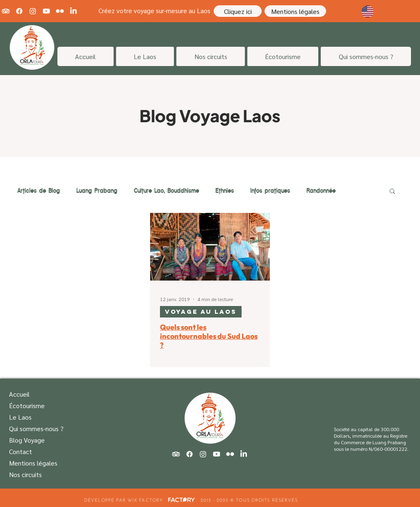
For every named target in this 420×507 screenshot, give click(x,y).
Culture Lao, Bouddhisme (166, 191)
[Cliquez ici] (238, 11)
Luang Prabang (97, 191)
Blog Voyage (27, 440)
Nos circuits (25, 474)
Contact (21, 451)
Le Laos (20, 417)
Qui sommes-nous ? (36, 428)
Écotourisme (27, 405)
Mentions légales (33, 463)
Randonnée (321, 191)
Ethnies (225, 191)
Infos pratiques (270, 191)
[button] (392, 192)
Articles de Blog (39, 191)
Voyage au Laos (201, 312)
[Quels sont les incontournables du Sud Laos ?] (210, 247)
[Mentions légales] (295, 11)
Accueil (19, 394)
